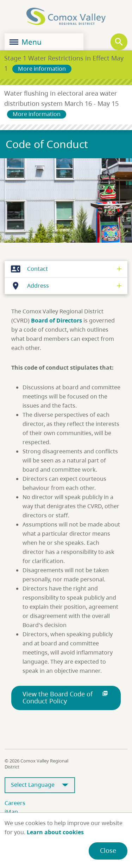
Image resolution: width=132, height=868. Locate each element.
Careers (15, 803)
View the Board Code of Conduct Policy (66, 697)
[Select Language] (40, 785)
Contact (28, 269)
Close (108, 850)
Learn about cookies (55, 832)
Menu (26, 42)
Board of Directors (56, 320)
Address (28, 286)
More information (42, 69)
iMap (11, 812)
